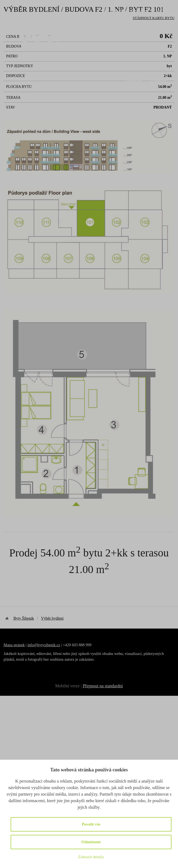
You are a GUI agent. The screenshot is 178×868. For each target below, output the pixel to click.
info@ (32, 645)
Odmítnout (91, 842)
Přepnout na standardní (103, 686)
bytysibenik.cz (49, 645)
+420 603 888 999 (131, 21)
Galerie (133, 68)
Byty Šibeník (24, 618)
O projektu (72, 68)
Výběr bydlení (104, 68)
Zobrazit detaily (91, 857)
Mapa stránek (14, 645)
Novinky (157, 68)
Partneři (134, 81)
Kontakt (158, 81)
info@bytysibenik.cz (129, 10)
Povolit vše (91, 824)
